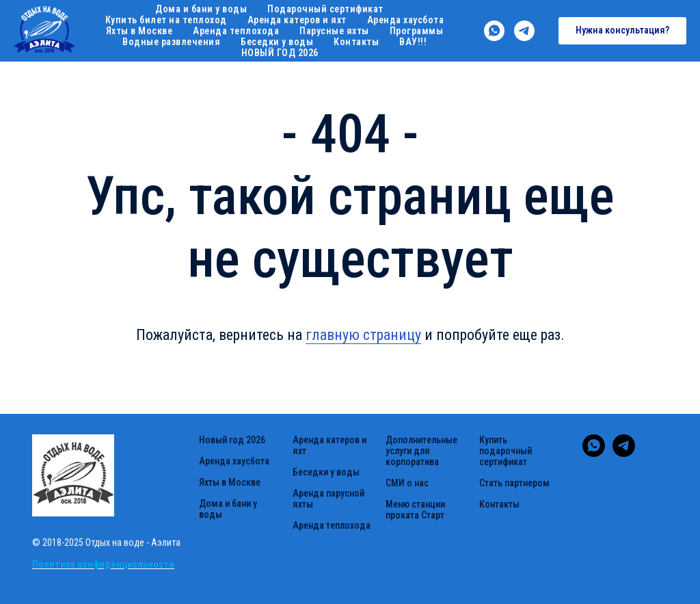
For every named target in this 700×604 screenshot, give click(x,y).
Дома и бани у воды (201, 9)
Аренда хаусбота (406, 20)
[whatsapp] (494, 31)
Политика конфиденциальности (103, 564)
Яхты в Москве (139, 31)
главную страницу (363, 335)
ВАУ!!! (413, 42)
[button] (622, 31)
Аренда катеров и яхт (297, 20)
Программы (417, 31)
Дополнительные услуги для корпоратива (421, 451)
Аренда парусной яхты (328, 499)
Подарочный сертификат (325, 9)
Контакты (356, 42)
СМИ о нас (407, 483)
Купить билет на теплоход (166, 20)
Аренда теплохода (236, 31)
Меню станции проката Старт (415, 510)
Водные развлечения (171, 42)
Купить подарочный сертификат (506, 451)
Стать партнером (514, 483)
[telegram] (524, 31)
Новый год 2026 (232, 440)
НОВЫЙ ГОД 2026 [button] (280, 53)
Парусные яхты (334, 31)
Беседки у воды (277, 42)
